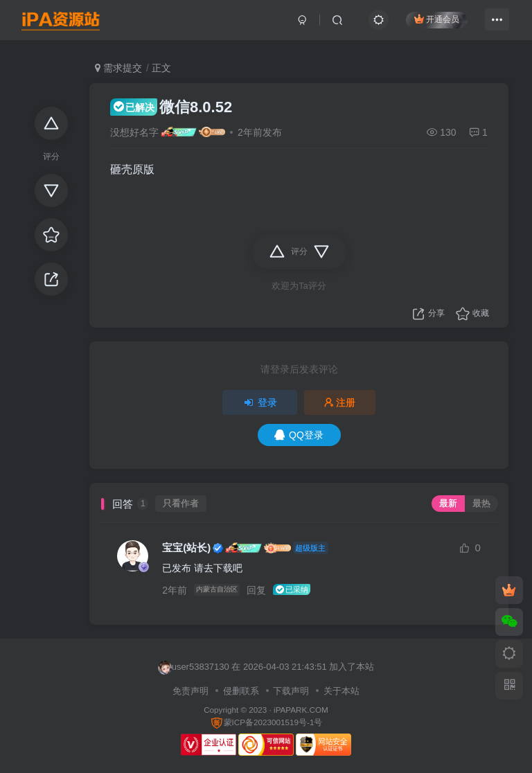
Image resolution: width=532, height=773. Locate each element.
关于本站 (342, 691)
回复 (260, 590)
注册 (340, 402)
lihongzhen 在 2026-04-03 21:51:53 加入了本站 (259, 668)
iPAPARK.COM (301, 710)
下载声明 (291, 691)
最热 (481, 504)
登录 (260, 402)
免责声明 (190, 691)
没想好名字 (134, 132)
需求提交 (118, 68)
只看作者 (181, 504)
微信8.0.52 (171, 107)
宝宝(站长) (186, 548)
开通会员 (431, 23)
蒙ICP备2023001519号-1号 (266, 722)
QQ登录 (299, 435)
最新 (448, 504)
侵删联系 (241, 691)
